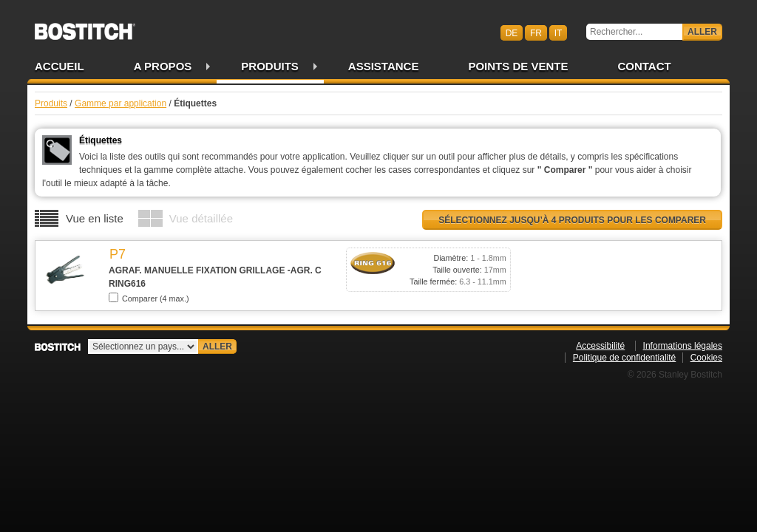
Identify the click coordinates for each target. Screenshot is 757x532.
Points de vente (518, 66)
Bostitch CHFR (85, 27)
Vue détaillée (201, 218)
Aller (702, 32)
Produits (270, 66)
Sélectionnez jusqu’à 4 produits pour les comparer (572, 220)
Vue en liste (95, 218)
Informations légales (683, 346)
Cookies (706, 358)
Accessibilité (600, 346)
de (512, 33)
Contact (644, 66)
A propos (163, 66)
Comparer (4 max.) (149, 298)
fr (536, 33)
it (559, 33)
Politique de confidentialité (624, 358)
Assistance (384, 66)
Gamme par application (120, 103)
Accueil (60, 66)
